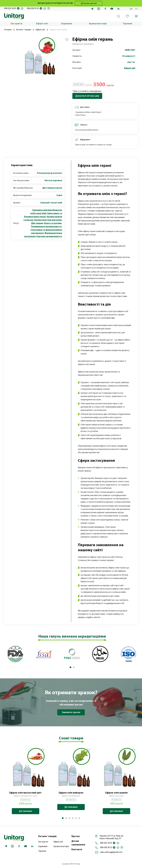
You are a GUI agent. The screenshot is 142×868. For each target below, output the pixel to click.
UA (131, 9)
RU (137, 9)
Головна (8, 30)
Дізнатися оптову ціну (87, 96)
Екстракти (17, 24)
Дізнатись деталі (89, 3)
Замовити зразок (71, 712)
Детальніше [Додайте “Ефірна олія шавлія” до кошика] (116, 811)
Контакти (77, 850)
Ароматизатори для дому (48, 220)
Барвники (67, 24)
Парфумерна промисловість (46, 227)
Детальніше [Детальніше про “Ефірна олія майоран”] (71, 807)
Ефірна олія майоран (71, 793)
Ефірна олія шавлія (116, 793)
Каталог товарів (24, 30)
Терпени (128, 24)
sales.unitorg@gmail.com (111, 852)
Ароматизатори (98, 24)
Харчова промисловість (49, 236)
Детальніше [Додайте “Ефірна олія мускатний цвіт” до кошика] (26, 811)
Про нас (76, 836)
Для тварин (37, 223)
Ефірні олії (42, 24)
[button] (70, 667)
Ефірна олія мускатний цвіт (25, 793)
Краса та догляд (53, 223)
